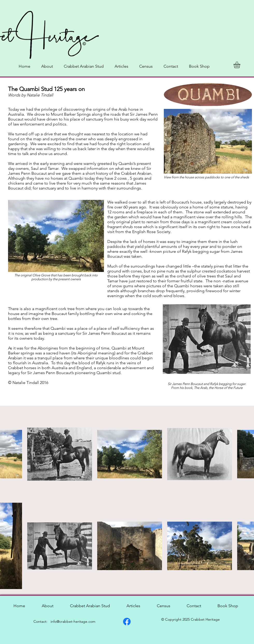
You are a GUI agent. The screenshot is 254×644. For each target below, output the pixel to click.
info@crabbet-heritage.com (73, 621)
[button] (241, 65)
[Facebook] (127, 622)
